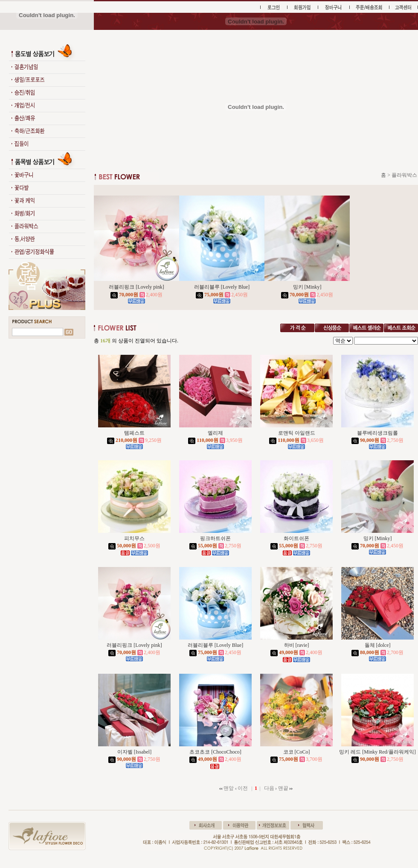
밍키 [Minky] (307, 287)
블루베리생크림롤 (377, 433)
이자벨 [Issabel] (134, 752)
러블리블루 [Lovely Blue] (222, 287)
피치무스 (134, 538)
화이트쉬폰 (296, 538)
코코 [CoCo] (297, 752)
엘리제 (215, 433)
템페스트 (134, 433)
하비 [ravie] (297, 645)
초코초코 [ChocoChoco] (215, 752)
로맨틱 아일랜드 (297, 433)
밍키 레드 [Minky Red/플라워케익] (377, 752)
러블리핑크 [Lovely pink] (136, 287)
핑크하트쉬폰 (215, 538)
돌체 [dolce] (378, 645)
